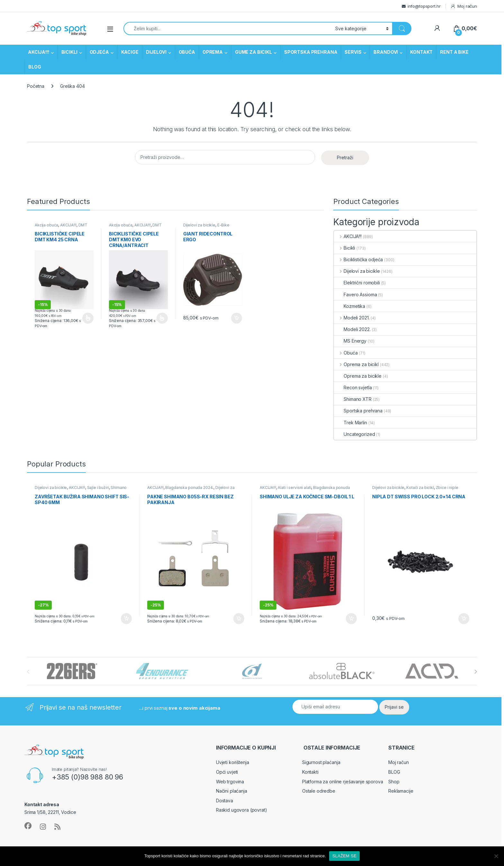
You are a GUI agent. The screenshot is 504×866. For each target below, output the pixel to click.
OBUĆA (187, 52)
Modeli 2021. (352, 318)
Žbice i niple (447, 488)
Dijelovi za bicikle (199, 225)
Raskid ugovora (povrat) (242, 810)
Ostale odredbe (319, 791)
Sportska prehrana (358, 411)
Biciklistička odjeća (358, 259)
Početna (36, 86)
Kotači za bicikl (420, 488)
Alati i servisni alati (294, 488)
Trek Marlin (350, 423)
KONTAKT (421, 52)
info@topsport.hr (424, 6)
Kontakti (310, 772)
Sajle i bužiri (98, 488)
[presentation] (476, 672)
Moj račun (464, 6)
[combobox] (228, 28)
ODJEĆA (99, 52)
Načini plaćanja (232, 791)
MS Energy (350, 341)
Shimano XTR (353, 399)
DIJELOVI (156, 52)
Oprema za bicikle (358, 376)
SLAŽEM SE (344, 856)
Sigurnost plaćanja (321, 762)
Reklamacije (401, 791)
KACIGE (130, 52)
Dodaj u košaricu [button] (237, 318)
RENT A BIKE (454, 52)
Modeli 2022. (352, 329)
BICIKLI (69, 52)
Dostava (225, 801)
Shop (394, 782)
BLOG (35, 67)
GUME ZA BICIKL (253, 52)
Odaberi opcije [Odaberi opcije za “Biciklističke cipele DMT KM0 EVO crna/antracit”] (162, 318)
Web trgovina (230, 782)
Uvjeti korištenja (233, 762)
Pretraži (345, 157)
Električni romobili (357, 283)
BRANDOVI (386, 52)
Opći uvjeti (227, 772)
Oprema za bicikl (356, 364)
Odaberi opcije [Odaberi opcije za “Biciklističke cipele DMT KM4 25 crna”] (88, 318)
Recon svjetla (353, 387)
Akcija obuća (46, 225)
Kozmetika (350, 306)
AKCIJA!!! (39, 52)
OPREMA (213, 52)
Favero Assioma (355, 295)
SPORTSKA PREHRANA (311, 52)
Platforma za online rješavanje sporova (343, 782)
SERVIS (353, 52)
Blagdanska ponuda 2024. (189, 488)
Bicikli (345, 248)
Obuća (346, 353)
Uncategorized (354, 434)
